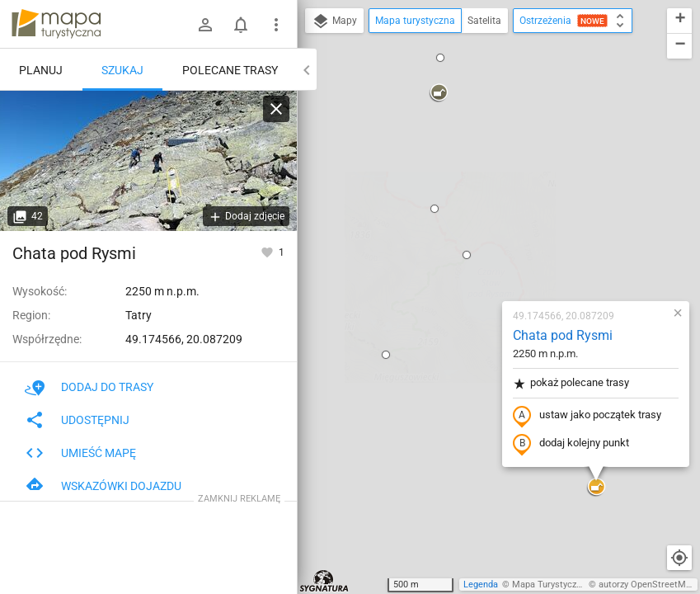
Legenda (481, 585)
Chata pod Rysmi (465, 145)
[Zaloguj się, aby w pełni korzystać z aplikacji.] (268, 252)
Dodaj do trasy (89, 387)
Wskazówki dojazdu (103, 486)
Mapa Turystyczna (549, 585)
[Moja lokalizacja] (679, 558)
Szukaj (122, 70)
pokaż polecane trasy (474, 193)
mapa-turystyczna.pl (56, 24)
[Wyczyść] (276, 109)
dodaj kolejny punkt (474, 253)
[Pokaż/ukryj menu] (276, 25)
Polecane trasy (230, 70)
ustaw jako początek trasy (490, 225)
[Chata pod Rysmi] (148, 161)
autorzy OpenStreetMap (647, 585)
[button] (369, 64)
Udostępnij (77, 420)
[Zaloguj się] (205, 25)
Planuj (41, 70)
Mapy (334, 21)
